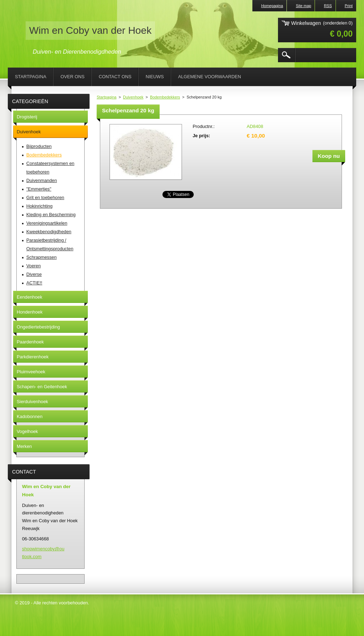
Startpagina (107, 97)
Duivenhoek (133, 97)
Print (349, 6)
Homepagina (272, 6)
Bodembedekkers (165, 97)
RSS (328, 6)
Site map (303, 6)
